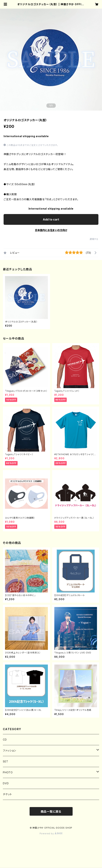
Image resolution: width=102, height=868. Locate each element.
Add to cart (51, 219)
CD (5, 740)
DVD (6, 783)
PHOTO (8, 772)
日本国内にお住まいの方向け (51, 230)
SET (5, 761)
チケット (7, 794)
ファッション (10, 750)
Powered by (51, 833)
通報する (94, 239)
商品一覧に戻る (51, 812)
